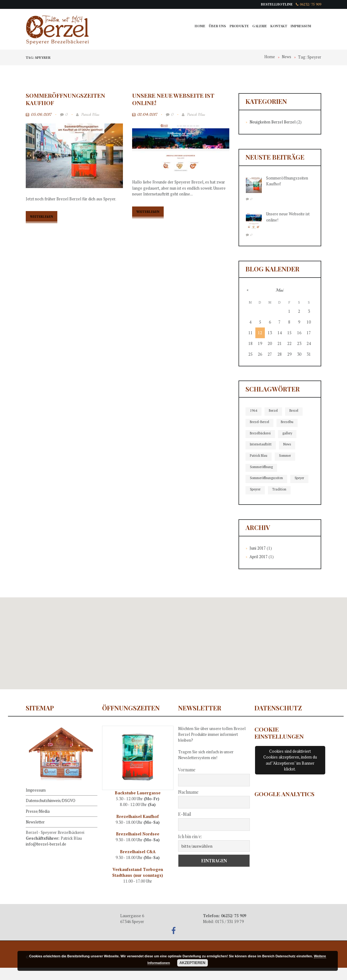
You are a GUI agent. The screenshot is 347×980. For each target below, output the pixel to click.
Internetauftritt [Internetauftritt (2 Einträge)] (262, 445)
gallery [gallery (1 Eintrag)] (290, 433)
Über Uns (215, 26)
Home (197, 26)
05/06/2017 (42, 115)
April (259, 569)
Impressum (301, 26)
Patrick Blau (88, 115)
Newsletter (35, 833)
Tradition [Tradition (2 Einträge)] (257, 502)
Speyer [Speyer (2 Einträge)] (255, 490)
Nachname (188, 804)
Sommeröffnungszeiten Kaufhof (66, 99)
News (286, 57)
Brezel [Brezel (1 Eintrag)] (295, 411)
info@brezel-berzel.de (46, 856)
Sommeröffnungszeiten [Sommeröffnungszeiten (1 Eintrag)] (268, 479)
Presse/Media (38, 823)
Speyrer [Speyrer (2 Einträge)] (278, 490)
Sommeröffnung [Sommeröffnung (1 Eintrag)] (262, 467)
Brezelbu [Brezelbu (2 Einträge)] (289, 422)
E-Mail (185, 826)
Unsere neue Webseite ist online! (174, 99)
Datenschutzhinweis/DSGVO (51, 812)
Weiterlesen (43, 217)
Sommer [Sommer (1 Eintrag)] (286, 456)
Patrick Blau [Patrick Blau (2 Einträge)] (259, 456)
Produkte (237, 26)
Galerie (258, 26)
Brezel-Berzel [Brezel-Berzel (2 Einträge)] (260, 422)
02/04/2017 (148, 115)
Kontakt (278, 26)
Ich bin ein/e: (190, 848)
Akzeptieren (192, 963)
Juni (258, 560)
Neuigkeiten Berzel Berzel (273, 122)
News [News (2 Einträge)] (289, 445)
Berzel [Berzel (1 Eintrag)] (274, 411)
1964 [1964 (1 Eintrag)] (254, 411)
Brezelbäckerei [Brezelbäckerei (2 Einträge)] (261, 433)
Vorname (187, 782)
